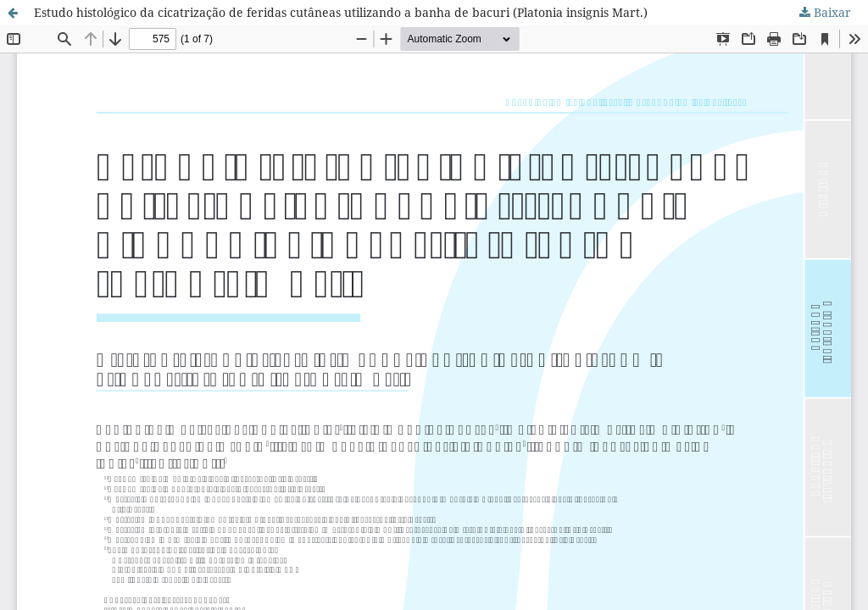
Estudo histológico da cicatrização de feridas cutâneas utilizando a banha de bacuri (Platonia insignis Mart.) (341, 12)
